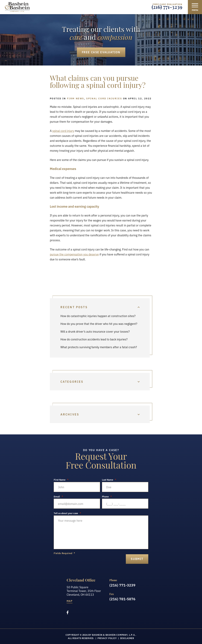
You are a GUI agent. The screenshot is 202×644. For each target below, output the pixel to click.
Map (70, 601)
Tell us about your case (67, 513)
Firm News (76, 98)
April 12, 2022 (140, 98)
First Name (61, 480)
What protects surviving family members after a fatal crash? (99, 347)
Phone (107, 496)
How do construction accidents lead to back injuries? (94, 339)
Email (58, 496)
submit (137, 559)
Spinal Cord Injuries (104, 98)
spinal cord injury (63, 131)
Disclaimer (127, 638)
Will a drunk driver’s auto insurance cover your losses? (95, 331)
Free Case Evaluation (101, 52)
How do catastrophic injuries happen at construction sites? (98, 316)
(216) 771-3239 (167, 8)
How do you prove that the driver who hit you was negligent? (99, 324)
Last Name (109, 480)
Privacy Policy (107, 638)
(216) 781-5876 (122, 599)
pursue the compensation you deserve (74, 254)
